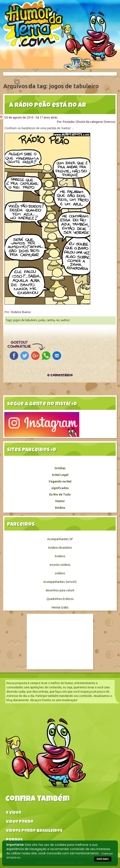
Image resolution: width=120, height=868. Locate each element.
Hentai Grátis (60, 607)
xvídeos (60, 573)
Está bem (103, 859)
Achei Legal (60, 475)
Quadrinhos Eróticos (60, 599)
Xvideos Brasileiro (60, 548)
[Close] (17, 82)
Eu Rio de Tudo (60, 494)
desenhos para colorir (60, 590)
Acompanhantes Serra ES (60, 582)
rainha (51, 320)
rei (58, 320)
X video (14, 813)
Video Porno (20, 822)
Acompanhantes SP (60, 539)
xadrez (65, 320)
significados (60, 488)
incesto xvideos (60, 565)
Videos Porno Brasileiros (34, 831)
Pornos (14, 840)
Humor (60, 501)
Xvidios (60, 508)
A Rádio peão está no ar (48, 106)
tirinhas (60, 468)
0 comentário (60, 376)
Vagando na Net (60, 481)
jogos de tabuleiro (25, 320)
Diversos (110, 122)
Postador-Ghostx (74, 122)
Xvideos (60, 556)
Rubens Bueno (21, 312)
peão (42, 320)
